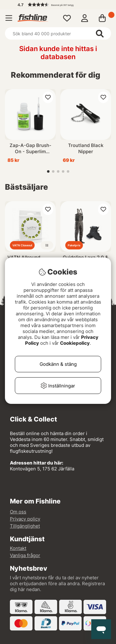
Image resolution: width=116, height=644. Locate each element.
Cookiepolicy (75, 343)
